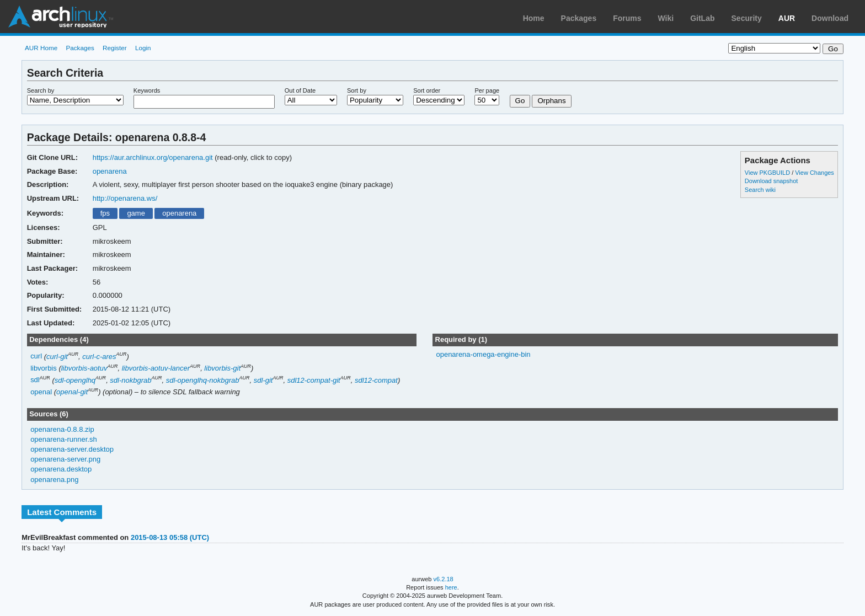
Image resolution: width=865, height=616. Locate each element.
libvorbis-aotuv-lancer (156, 368)
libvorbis (44, 368)
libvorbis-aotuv (84, 368)
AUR (787, 18)
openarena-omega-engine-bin (483, 354)
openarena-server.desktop (72, 449)
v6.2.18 (444, 579)
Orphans (551, 101)
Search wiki (760, 190)
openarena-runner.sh (64, 439)
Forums (627, 18)
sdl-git (263, 380)
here (451, 587)
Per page (487, 90)
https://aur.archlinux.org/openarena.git (153, 157)
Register (115, 48)
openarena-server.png (65, 459)
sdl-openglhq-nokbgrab (203, 380)
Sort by (357, 90)
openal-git (72, 392)
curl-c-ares (99, 357)
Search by (41, 90)
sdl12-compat (376, 380)
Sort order (427, 90)
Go (520, 101)
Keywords (147, 90)
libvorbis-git (222, 368)
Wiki (666, 18)
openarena (110, 171)
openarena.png (54, 480)
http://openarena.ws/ (125, 198)
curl (36, 357)
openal (41, 392)
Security (747, 18)
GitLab (702, 18)
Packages (579, 18)
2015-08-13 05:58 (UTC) (170, 537)
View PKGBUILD (768, 173)
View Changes (815, 173)
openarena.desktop (61, 469)
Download (830, 18)
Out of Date (300, 90)
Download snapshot (771, 181)
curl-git (57, 357)
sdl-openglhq (75, 380)
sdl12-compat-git (314, 380)
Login (143, 48)
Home (534, 18)
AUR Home (41, 48)
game (136, 213)
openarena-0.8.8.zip (62, 429)
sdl (35, 380)
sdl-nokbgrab (130, 380)
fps (105, 213)
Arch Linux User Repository (61, 17)
